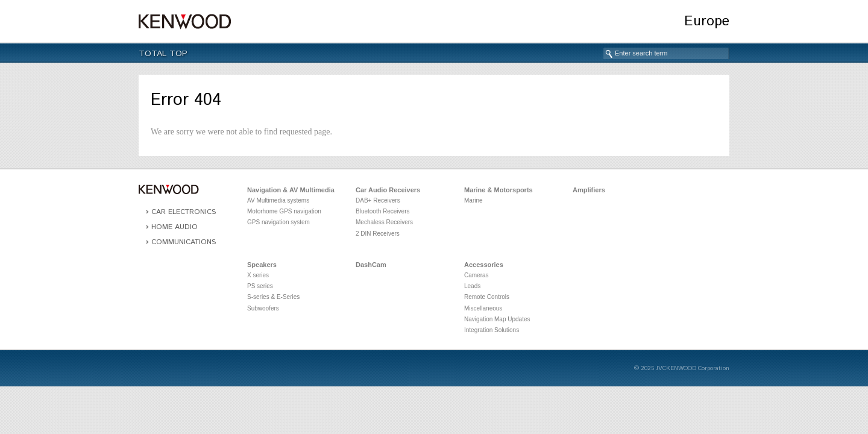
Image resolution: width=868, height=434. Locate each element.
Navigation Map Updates (497, 319)
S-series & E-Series (273, 297)
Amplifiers (589, 190)
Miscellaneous (483, 308)
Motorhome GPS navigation (284, 211)
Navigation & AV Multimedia (291, 190)
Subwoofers (263, 308)
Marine (473, 200)
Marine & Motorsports (498, 190)
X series (258, 275)
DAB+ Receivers (378, 200)
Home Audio (175, 227)
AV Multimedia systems (278, 200)
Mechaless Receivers (384, 222)
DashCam (371, 265)
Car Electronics (184, 212)
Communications (184, 242)
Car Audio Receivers (388, 190)
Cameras (476, 275)
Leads (472, 286)
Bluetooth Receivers (383, 211)
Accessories (484, 265)
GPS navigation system (278, 222)
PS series (260, 286)
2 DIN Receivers (378, 234)
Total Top (163, 54)
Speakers (262, 265)
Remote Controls (487, 297)
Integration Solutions (492, 330)
